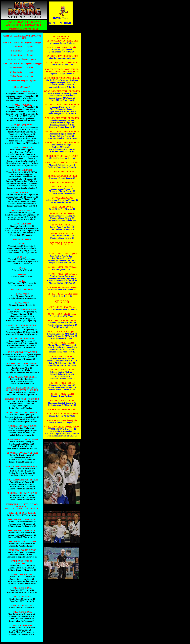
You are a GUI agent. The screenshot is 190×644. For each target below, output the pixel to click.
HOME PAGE (61, 18)
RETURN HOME (61, 23)
